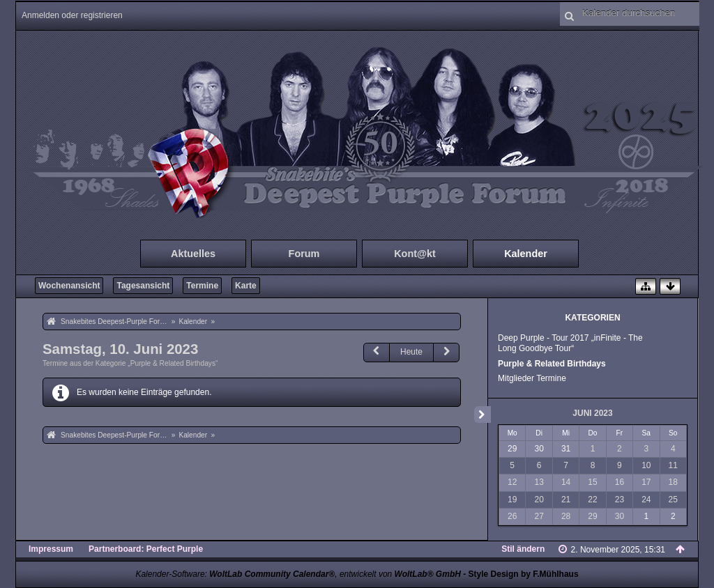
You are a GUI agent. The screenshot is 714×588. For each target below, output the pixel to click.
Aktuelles (193, 254)
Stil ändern (523, 549)
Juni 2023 (592, 413)
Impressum (51, 549)
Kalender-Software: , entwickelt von (298, 574)
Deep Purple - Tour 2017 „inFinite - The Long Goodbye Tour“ (570, 343)
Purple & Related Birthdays (552, 364)
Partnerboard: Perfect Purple (146, 549)
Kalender (526, 254)
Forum (304, 254)
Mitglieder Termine (532, 378)
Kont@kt (415, 254)
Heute (411, 352)
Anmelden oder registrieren (72, 15)
